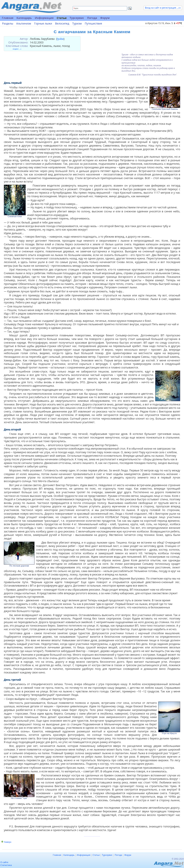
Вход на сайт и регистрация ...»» (163, 8)
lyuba (60, 39)
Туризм (77, 24)
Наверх (8, 842)
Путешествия (93, 24)
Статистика (6, 865)
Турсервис (77, 18)
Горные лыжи (43, 24)
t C (178, 23)
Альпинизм (24, 24)
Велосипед (62, 24)
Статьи (62, 18)
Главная (8, 18)
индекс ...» (17, 49)
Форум (105, 18)
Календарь (24, 18)
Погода (92, 18)
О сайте (4, 862)
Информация (44, 18)
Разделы (8, 24)
